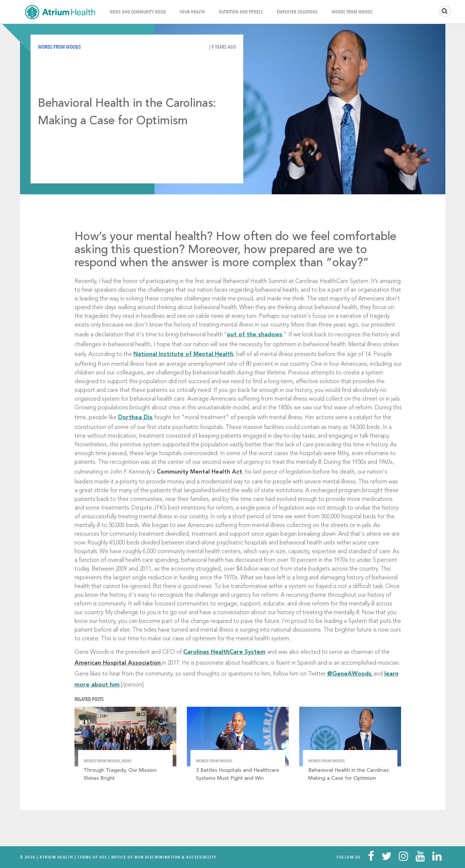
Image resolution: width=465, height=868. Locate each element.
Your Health (192, 12)
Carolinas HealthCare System (224, 652)
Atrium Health (57, 857)
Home (60, 12)
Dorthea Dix (135, 418)
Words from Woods (59, 47)
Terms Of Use (92, 857)
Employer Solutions (297, 12)
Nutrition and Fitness (241, 12)
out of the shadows (255, 335)
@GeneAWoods (350, 674)
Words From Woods (352, 12)
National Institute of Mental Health (183, 354)
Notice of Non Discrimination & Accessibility (164, 857)
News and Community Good (138, 12)
